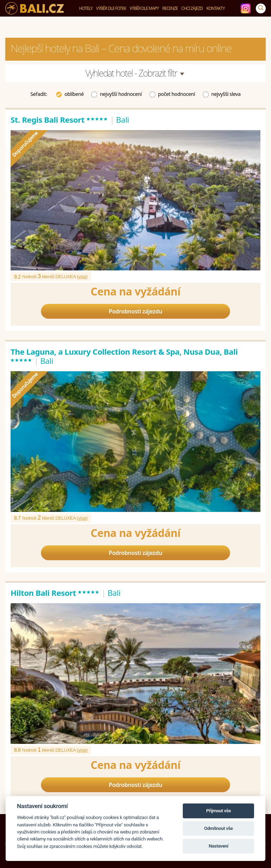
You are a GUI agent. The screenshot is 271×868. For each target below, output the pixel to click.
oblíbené (70, 94)
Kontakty (216, 8)
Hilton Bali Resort (55, 593)
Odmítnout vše (219, 828)
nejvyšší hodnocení (116, 94)
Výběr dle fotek (111, 8)
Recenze (170, 8)
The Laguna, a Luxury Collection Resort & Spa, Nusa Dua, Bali (124, 356)
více (82, 277)
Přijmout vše (218, 811)
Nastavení (218, 846)
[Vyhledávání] (261, 8)
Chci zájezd (192, 8)
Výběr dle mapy (144, 8)
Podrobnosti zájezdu (135, 311)
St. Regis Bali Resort (59, 120)
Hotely (86, 8)
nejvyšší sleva (221, 94)
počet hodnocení (172, 94)
